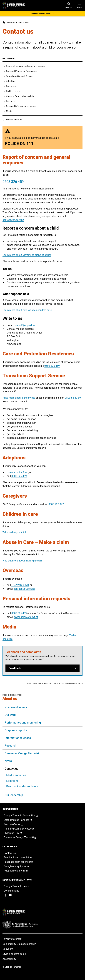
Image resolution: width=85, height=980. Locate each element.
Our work (10, 715)
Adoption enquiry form (16, 871)
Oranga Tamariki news (16, 886)
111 (30, 144)
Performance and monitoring (23, 723)
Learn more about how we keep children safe (27, 310)
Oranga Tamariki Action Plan (24, 816)
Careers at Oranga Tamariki (22, 753)
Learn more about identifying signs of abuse (27, 255)
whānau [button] (66, 283)
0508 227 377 (56, 504)
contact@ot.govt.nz (13, 220)
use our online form (18, 472)
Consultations (11, 891)
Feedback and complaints (22, 786)
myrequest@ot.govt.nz (26, 617)
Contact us (10, 769)
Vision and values (16, 707)
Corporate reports (16, 730)
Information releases (18, 738)
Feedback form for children (19, 862)
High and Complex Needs (22, 829)
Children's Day (16, 833)
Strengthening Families (21, 820)
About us (11, 23)
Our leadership (14, 795)
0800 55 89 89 (73, 398)
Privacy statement (12, 939)
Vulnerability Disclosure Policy (19, 944)
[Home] (4, 23)
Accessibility (9, 959)
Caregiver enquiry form (16, 866)
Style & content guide (14, 954)
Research (11, 746)
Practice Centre (17, 824)
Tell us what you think (15, 532)
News (8, 761)
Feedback (42, 668)
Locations (12, 781)
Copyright (8, 949)
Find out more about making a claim (22, 561)
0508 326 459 (13, 182)
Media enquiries (16, 775)
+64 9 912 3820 (20, 585)
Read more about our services (19, 398)
